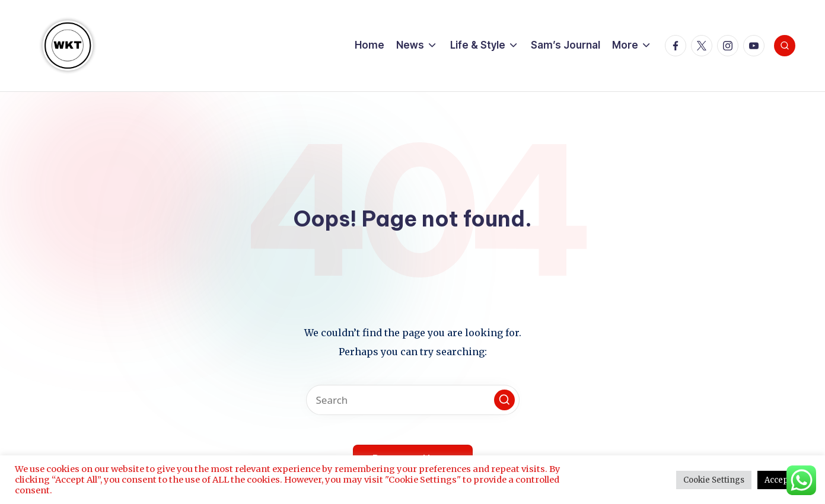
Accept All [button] (784, 480)
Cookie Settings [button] (714, 480)
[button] (504, 400)
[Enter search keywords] (413, 400)
